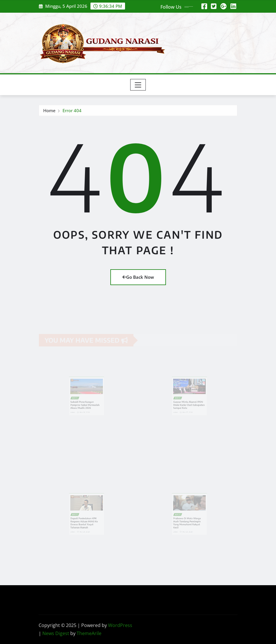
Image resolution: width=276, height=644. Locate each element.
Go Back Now (138, 277)
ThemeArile (89, 633)
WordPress (120, 625)
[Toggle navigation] (138, 85)
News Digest (56, 633)
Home (49, 111)
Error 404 (72, 111)
